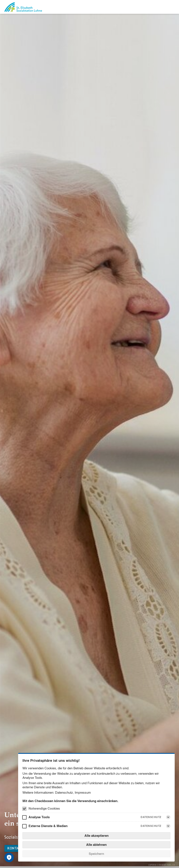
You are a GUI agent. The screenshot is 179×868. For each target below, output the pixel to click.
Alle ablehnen (96, 845)
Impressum (83, 792)
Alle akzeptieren (97, 836)
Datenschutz (64, 792)
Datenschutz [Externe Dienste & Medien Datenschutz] (151, 826)
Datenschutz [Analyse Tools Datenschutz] (151, 817)
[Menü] (172, 7)
